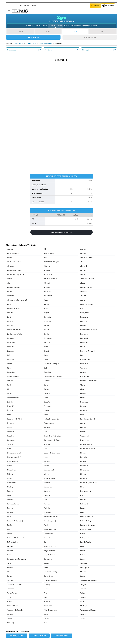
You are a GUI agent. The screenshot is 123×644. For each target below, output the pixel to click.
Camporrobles (85, 359)
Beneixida (47, 321)
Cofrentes (47, 393)
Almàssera (48, 292)
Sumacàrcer (12, 580)
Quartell (10, 534)
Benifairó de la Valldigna (89, 330)
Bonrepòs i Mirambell (88, 351)
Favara (46, 415)
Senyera (10, 568)
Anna (9, 304)
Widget (94, 26)
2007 (102, 31)
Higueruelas (85, 440)
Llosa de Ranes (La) (14, 457)
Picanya (10, 512)
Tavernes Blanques (50, 580)
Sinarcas (83, 572)
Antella (46, 304)
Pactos (67, 26)
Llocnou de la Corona (88, 449)
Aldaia (83, 275)
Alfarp (9, 283)
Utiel (45, 597)
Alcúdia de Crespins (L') (15, 275)
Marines (47, 466)
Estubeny (84, 410)
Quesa (83, 534)
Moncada (84, 478)
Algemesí (47, 287)
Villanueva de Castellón (15, 610)
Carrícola (84, 368)
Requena (10, 546)
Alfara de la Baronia (51, 279)
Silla (9, 572)
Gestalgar (11, 432)
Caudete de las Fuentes (88, 381)
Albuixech (84, 266)
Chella (46, 385)
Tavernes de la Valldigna (89, 580)
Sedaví (83, 559)
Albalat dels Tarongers (52, 262)
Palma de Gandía (13, 504)
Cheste (46, 389)
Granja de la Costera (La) (52, 436)
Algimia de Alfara (86, 287)
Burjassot (11, 359)
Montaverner (12, 483)
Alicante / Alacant (17, 636)
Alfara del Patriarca (87, 279)
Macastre (47, 461)
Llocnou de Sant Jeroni (52, 453)
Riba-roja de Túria (50, 546)
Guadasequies (85, 436)
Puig (9, 529)
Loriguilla (84, 457)
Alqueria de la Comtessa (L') (17, 300)
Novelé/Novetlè (86, 491)
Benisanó (47, 342)
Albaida (10, 258)
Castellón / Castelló (39, 636)
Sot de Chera (48, 576)
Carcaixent (84, 364)
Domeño (47, 402)
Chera (9, 389)
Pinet (9, 517)
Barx (82, 309)
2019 (21, 31)
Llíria (46, 449)
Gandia (83, 423)
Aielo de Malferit (13, 253)
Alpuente (83, 296)
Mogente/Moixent (50, 478)
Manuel (10, 466)
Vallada (10, 602)
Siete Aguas (85, 568)
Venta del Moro (12, 606)
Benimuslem (48, 338)
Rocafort (10, 551)
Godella (83, 432)
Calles (46, 359)
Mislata (10, 478)
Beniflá (46, 334)
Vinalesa (10, 614)
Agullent (83, 249)
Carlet (46, 368)
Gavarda (47, 427)
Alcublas (83, 270)
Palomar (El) (85, 504)
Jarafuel (47, 444)
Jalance (10, 444)
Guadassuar (11, 440)
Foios (82, 415)
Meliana (10, 474)
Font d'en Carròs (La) (88, 419)
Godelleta (11, 436)
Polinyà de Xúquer (87, 521)
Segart (10, 563)
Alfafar (10, 279)
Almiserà (83, 292)
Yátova (83, 619)
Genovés (83, 427)
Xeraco (83, 614)
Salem (83, 555)
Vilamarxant (48, 606)
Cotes (46, 398)
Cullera (83, 398)
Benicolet (84, 325)
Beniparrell (84, 338)
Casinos (83, 372)
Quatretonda (48, 534)
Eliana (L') (11, 406)
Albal (46, 258)
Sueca (83, 576)
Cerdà (9, 385)
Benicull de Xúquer (14, 330)
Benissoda (84, 342)
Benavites (11, 321)
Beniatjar (47, 325)
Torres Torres (12, 593)
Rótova (83, 551)
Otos (45, 500)
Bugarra (47, 355)
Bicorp (83, 347)
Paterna (10, 508)
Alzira (46, 300)
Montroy (10, 487)
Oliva (9, 495)
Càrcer (10, 368)
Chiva (82, 389)
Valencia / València (61, 636)
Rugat (9, 555)
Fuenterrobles (49, 423)
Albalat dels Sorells (14, 262)
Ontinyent (11, 500)
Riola (82, 546)
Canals (10, 364)
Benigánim (84, 334)
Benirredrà (11, 342)
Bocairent (11, 351)
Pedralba (47, 508)
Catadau (10, 381)
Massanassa (85, 470)
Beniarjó (10, 325)
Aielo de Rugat (49, 253)
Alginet (10, 292)
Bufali (9, 355)
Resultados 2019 (55, 26)
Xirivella (47, 619)
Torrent (83, 589)
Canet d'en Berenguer (51, 364)
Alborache (11, 266)
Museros (83, 487)
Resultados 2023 (40, 26)
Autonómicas (90, 37)
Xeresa (10, 619)
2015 (48, 31)
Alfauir (83, 283)
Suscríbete (95, 6)
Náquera (10, 491)
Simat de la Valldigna (51, 572)
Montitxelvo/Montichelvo (89, 483)
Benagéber (48, 317)
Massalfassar (12, 470)
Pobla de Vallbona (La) (15, 521)
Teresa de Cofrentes (14, 585)
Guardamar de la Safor (52, 440)
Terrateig (47, 585)
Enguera (83, 406)
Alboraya (47, 266)
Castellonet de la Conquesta (54, 376)
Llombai (83, 453)
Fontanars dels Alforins (15, 419)
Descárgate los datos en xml (62, 232)
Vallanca (47, 602)
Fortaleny (10, 423)
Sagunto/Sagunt (50, 555)
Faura (9, 415)
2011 (75, 31)
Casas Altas (11, 372)
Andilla (83, 300)
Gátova (10, 427)
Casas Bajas (48, 372)
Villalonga (84, 606)
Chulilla (10, 393)
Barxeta (10, 313)
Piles (82, 512)
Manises (83, 461)
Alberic (83, 262)
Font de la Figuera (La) (52, 419)
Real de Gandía (86, 542)
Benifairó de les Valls (14, 334)
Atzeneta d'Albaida (14, 309)
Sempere (84, 563)
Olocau (83, 495)
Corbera (83, 393)
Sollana (10, 576)
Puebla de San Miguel (88, 525)
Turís (9, 597)
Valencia (83, 597)
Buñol (82, 355)
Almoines (10, 296)
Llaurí (9, 449)
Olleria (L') (47, 495)
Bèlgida (46, 313)
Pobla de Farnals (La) (51, 517)
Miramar (83, 474)
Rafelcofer (47, 538)
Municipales (33, 37)
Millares (47, 474)
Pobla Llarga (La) (50, 521)
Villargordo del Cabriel (88, 610)
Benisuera (11, 347)
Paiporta (83, 500)
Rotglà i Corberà (49, 551)
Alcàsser (47, 270)
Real (45, 542)
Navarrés (47, 491)
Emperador (48, 406)
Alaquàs (83, 253)
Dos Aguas (84, 402)
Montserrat (48, 487)
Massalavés (84, 466)
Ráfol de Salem (13, 542)
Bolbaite (47, 351)
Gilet (45, 432)
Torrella (47, 589)
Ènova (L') (11, 410)
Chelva (83, 385)
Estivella (47, 410)
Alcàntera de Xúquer (14, 270)
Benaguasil (84, 317)
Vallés (82, 602)
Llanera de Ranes (86, 444)
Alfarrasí (47, 283)
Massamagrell (49, 470)
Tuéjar (83, 593)
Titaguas (83, 585)
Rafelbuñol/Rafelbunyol (15, 538)
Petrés (83, 508)
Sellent (46, 563)
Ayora (46, 309)
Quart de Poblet (86, 529)
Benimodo (11, 338)
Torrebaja (11, 589)
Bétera (46, 347)
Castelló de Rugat (13, 376)
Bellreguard (84, 313)
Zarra (46, 623)
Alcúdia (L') (48, 275)
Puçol (46, 525)
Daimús (10, 402)
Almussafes (48, 296)
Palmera (47, 504)
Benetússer (84, 321)
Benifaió (47, 330)
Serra (46, 568)
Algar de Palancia (13, 287)
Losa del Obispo (13, 461)
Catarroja (47, 381)
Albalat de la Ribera (87, 258)
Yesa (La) (10, 623)
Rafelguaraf (84, 538)
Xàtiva (46, 614)
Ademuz (10, 249)
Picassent (47, 512)
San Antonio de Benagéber (17, 559)
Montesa (47, 483)
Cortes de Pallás (13, 398)
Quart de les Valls (50, 529)
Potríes (10, 525)
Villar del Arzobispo (51, 610)
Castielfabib (84, 376)
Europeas (86, 26)
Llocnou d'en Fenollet (15, 453)
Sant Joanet (48, 559)
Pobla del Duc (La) (87, 517)
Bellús (9, 317)
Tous (45, 593)
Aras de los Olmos (87, 304)
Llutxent (47, 457)
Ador (45, 249)
